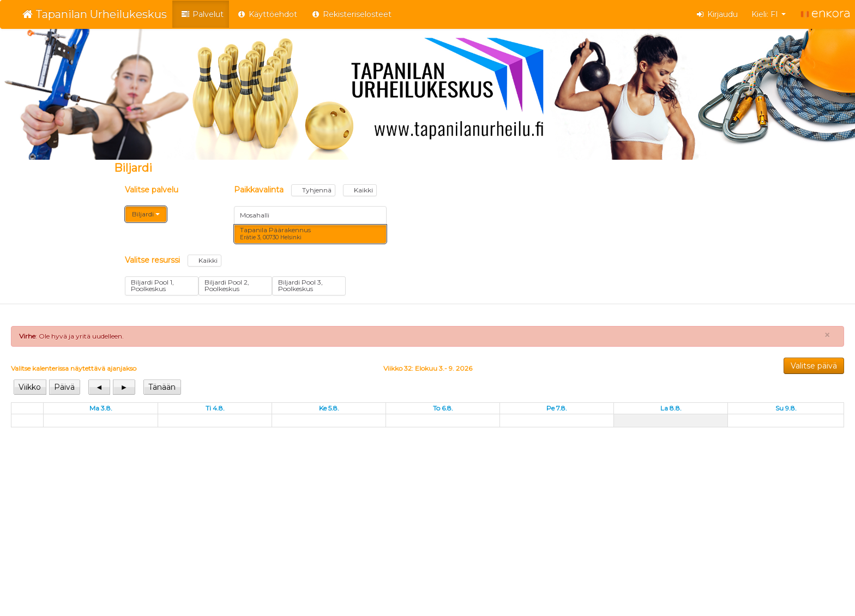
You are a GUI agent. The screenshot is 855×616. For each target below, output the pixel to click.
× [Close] (827, 335)
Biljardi (146, 214)
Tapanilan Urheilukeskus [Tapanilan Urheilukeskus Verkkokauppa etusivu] (95, 14)
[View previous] (100, 387)
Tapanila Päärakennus (275, 233)
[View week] (30, 387)
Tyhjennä (313, 190)
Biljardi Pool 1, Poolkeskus (152, 285)
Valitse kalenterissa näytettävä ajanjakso (74, 368)
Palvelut (202, 14)
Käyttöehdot (267, 14)
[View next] (124, 387)
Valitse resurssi (173, 261)
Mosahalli (255, 215)
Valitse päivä (814, 366)
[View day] (64, 387)
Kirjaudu (717, 14)
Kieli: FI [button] (769, 14)
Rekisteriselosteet (351, 14)
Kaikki (360, 190)
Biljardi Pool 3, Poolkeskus (300, 285)
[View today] (162, 387)
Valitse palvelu (152, 190)
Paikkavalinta (305, 190)
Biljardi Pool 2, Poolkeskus (227, 285)
